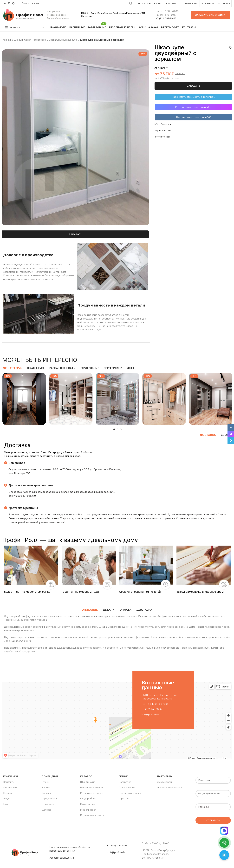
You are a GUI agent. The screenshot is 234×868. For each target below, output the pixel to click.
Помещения (50, 776)
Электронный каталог (170, 788)
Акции (7, 799)
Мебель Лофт (88, 810)
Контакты (9, 782)
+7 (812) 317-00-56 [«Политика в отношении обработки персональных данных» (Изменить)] (117, 846)
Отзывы (8, 793)
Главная (6, 40)
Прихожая (48, 804)
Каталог (86, 776)
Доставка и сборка (130, 793)
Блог (6, 804)
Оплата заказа (127, 788)
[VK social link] (5, 3)
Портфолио (10, 788)
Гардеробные (88, 799)
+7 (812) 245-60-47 (166, 19)
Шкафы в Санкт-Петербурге (30, 40)
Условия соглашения (62, 858)
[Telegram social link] (13, 3)
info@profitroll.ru (151, 715)
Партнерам (165, 776)
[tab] (90, 610)
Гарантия (124, 799)
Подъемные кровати (92, 815)
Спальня (47, 793)
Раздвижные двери (92, 793)
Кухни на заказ (89, 804)
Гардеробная (50, 799)
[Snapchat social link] (9, 3)
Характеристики (163, 130)
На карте (86, 16)
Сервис (123, 776)
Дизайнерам (164, 782)
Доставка (166, 124)
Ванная (46, 788)
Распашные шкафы (91, 788)
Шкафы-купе (88, 782)
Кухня (45, 782)
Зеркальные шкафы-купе (63, 40)
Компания (10, 776)
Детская (47, 810)
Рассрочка (125, 782)
